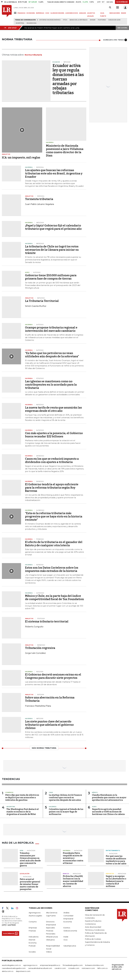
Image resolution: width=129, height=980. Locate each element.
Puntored (102, 20)
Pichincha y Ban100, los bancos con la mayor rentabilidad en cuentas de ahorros (73, 881)
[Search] (110, 8)
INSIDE (124, 13)
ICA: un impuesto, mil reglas (21, 158)
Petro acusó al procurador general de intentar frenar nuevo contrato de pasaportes (30, 884)
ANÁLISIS (83, 13)
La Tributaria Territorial (42, 301)
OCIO (47, 13)
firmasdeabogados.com (73, 965)
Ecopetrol (20, 23)
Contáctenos (90, 924)
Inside (66, 937)
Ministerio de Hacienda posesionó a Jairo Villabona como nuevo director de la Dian (65, 151)
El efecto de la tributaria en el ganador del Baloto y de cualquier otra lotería (54, 544)
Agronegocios (35, 913)
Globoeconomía (70, 931)
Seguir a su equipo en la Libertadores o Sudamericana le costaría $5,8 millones (116, 881)
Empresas (33, 928)
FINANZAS (21, 13)
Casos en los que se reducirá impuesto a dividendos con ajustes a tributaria (52, 460)
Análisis (66, 913)
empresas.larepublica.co (50, 965)
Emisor (93, 20)
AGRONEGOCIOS (72, 13)
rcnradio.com (74, 968)
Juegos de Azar (114, 20)
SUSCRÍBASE (122, 2)
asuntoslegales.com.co (11, 965)
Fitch (65, 20)
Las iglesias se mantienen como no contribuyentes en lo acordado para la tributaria (51, 385)
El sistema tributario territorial (47, 621)
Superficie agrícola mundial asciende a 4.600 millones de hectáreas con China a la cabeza (108, 812)
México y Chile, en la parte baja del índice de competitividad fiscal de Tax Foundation (54, 598)
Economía (68, 922)
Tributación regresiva (40, 648)
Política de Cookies (93, 939)
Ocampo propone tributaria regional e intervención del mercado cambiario (51, 329)
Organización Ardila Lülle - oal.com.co (118, 967)
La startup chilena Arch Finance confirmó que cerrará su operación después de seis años (65, 798)
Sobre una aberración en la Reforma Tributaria (50, 699)
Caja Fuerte (51, 916)
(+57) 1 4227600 (9, 925)
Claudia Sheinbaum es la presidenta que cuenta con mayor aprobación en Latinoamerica (109, 798)
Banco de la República (79, 20)
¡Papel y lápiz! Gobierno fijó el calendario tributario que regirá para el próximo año (53, 227)
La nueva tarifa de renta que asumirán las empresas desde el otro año (53, 409)
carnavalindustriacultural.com (40, 968)
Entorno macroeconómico (50, 20)
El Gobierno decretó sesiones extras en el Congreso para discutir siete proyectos (53, 676)
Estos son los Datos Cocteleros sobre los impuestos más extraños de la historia (52, 569)
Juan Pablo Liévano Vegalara (39, 204)
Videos (49, 952)
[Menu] (16, 13)
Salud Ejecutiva (70, 946)
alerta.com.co (8, 971)
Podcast (32, 946)
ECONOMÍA (31, 13)
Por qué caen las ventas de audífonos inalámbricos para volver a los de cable (116, 860)
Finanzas (32, 931)
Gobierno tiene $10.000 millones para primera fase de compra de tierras (51, 277)
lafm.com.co (102, 968)
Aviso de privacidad (93, 927)
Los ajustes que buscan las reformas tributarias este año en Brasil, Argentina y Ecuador (54, 173)
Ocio (66, 940)
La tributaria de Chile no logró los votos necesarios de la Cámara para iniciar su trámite (52, 250)
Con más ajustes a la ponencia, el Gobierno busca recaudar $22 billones (54, 435)
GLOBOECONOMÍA (57, 13)
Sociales (32, 952)
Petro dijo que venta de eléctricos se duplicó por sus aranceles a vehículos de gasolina (22, 798)
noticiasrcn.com (88, 968)
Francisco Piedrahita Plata (38, 706)
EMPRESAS (40, 13)
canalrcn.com (60, 968)
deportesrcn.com (23, 971)
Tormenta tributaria (39, 199)
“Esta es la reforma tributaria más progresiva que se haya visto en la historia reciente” (54, 516)
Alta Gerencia (52, 913)
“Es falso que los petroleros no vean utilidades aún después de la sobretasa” (52, 355)
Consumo (33, 922)
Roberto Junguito (34, 627)
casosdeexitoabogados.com (14, 968)
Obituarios (50, 940)
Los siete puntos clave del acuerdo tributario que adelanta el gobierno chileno (49, 725)
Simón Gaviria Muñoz (36, 306)
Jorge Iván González (35, 653)
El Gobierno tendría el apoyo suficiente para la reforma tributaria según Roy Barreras (52, 488)
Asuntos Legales (35, 916)
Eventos (67, 928)
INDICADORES (115, 13)
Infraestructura (52, 937)
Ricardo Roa (32, 23)
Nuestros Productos (93, 921)
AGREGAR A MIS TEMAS (115, 40)
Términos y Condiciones (95, 930)
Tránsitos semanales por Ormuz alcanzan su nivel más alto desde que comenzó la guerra (30, 859)
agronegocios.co (30, 965)
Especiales (50, 928)
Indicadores (34, 937)
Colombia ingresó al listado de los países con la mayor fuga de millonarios (66, 812)
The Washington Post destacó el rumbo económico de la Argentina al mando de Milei (23, 812)
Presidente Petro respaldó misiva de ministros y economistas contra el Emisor (73, 858)
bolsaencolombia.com (94, 965)
